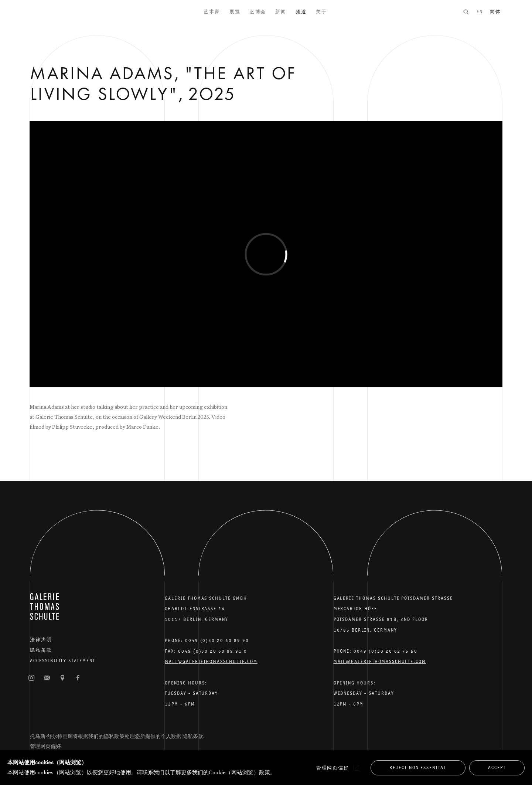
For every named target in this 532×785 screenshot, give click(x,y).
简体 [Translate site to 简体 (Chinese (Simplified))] (495, 12)
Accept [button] (497, 767)
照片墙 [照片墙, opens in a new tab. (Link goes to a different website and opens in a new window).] (31, 678)
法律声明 (41, 640)
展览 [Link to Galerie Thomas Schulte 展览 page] (235, 12)
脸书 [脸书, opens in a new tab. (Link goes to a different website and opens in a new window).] (78, 678)
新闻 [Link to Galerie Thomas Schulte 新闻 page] (281, 12)
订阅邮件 (47, 678)
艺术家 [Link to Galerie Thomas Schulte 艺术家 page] (212, 12)
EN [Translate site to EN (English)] (480, 12)
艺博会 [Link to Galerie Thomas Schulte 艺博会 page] (258, 12)
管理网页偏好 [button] (45, 746)
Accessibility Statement (63, 661)
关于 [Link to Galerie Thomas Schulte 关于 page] (321, 12)
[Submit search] (470, 12)
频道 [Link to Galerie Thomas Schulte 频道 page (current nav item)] (301, 12)
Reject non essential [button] (418, 767)
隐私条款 (41, 650)
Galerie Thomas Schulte (44, 22)
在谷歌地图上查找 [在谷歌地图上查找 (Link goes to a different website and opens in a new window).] (62, 678)
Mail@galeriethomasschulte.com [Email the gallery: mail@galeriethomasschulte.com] (211, 661)
